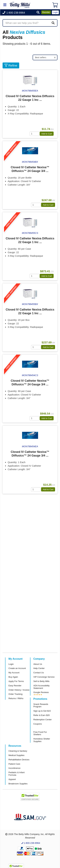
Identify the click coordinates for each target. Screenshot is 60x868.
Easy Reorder (15, 686)
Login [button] (55, 12)
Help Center (39, 668)
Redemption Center (43, 720)
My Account (14, 673)
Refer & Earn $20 (42, 715)
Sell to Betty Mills (41, 681)
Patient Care (14, 764)
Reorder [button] (46, 12)
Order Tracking (15, 694)
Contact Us (39, 673)
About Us (38, 664)
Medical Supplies (16, 755)
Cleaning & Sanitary (18, 751)
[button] (38, 13)
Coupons (38, 724)
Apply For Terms (16, 681)
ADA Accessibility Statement (42, 687)
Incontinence (14, 768)
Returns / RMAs (16, 698)
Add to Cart (47, 134)
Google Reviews (41, 692)
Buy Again (13, 677)
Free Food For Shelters (40, 733)
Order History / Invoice (19, 690)
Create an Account (17, 668)
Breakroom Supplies (18, 784)
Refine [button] (11, 65)
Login (11, 664)
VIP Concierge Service (44, 677)
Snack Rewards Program (41, 705)
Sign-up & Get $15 (42, 711)
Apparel (12, 779)
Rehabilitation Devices (19, 760)
